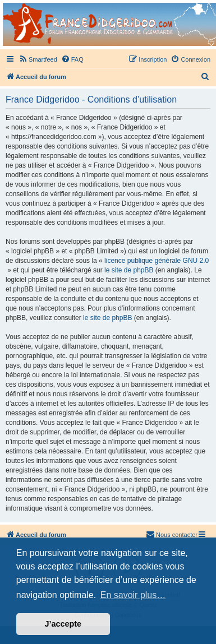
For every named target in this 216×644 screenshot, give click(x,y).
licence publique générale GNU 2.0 (157, 261)
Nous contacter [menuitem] (172, 534)
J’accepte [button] (63, 624)
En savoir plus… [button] (133, 595)
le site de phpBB (129, 270)
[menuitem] (38, 59)
